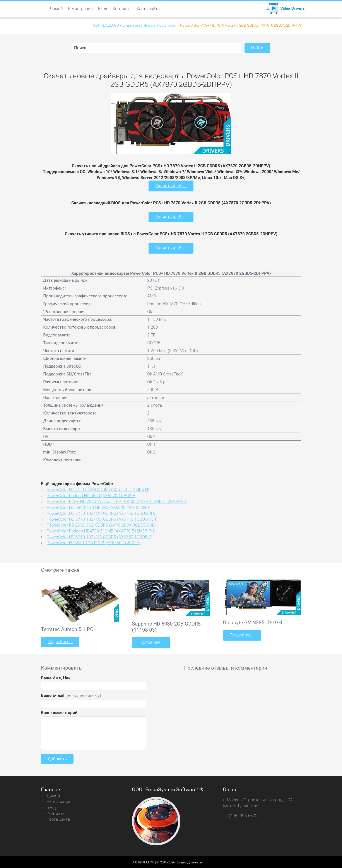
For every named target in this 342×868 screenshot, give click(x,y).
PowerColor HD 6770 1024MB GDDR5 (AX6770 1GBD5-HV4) (102, 518)
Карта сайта (148, 9)
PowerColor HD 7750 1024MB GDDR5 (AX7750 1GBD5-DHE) (102, 512)
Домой (56, 9)
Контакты (122, 9)
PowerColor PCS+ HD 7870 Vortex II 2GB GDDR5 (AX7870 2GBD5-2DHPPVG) (117, 501)
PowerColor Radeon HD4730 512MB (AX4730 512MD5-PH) (101, 530)
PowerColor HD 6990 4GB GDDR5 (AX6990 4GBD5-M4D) (98, 506)
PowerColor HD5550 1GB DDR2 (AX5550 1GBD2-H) (94, 542)
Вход (103, 9)
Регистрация (80, 9)
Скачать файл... (171, 186)
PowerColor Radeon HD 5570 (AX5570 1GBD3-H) (92, 495)
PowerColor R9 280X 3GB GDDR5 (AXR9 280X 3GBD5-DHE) (101, 524)
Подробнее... (60, 641)
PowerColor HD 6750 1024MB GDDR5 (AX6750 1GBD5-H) (100, 536)
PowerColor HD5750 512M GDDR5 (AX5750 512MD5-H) (98, 489)
